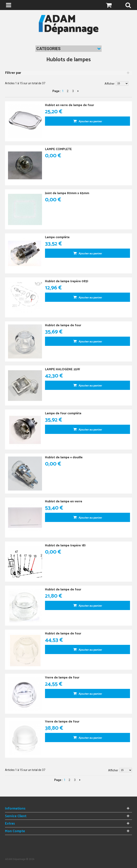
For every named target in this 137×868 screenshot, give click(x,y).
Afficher (110, 84)
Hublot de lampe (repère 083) (67, 281)
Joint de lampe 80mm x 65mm (67, 193)
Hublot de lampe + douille (64, 457)
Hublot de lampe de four (63, 325)
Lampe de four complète (63, 413)
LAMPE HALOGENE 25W (62, 369)
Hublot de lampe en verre (64, 501)
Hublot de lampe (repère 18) (65, 545)
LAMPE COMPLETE (58, 149)
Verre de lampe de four (62, 678)
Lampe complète (57, 237)
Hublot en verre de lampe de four (69, 105)
